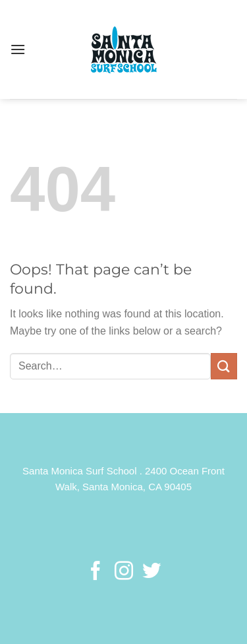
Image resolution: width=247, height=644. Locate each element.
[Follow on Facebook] (96, 572)
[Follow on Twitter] (151, 572)
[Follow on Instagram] (123, 572)
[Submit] (224, 366)
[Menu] (18, 49)
